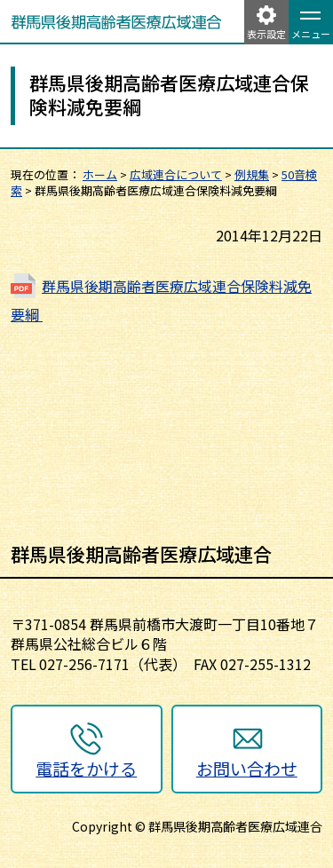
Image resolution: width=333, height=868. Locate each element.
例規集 (252, 174)
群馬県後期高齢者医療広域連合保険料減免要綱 (161, 300)
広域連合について (176, 174)
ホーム (100, 174)
